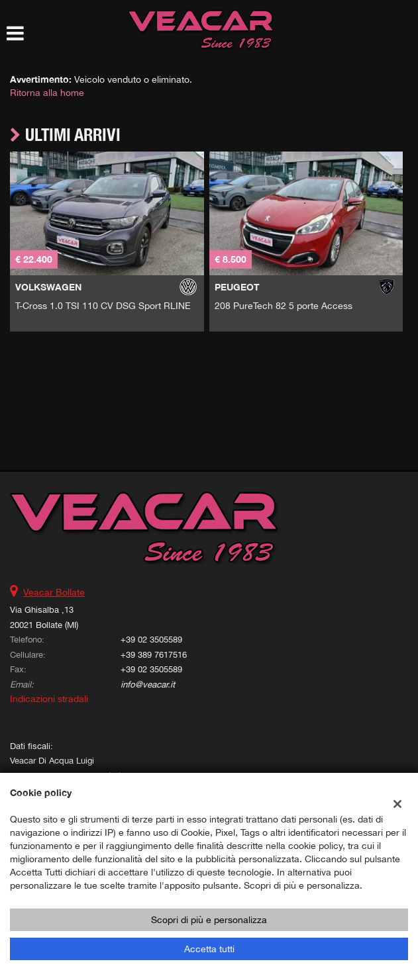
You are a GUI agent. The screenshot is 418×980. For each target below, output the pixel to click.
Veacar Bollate (54, 592)
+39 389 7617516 (154, 654)
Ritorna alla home (47, 93)
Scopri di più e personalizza (209, 920)
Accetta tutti (209, 949)
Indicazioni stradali (49, 699)
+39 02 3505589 (151, 639)
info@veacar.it (148, 684)
